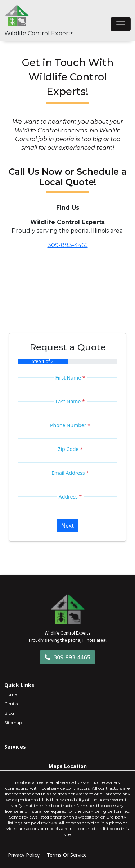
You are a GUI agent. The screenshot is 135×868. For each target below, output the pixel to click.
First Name (70, 378)
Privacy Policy (24, 855)
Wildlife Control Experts (39, 33)
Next (67, 526)
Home (11, 694)
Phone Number (70, 425)
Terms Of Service (67, 855)
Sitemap (13, 722)
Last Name (70, 401)
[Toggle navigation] (121, 24)
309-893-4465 (68, 245)
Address (70, 497)
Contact (13, 704)
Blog (9, 713)
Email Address (70, 473)
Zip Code (70, 449)
